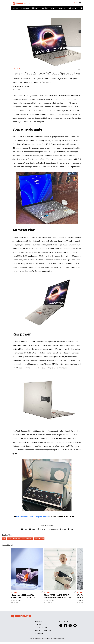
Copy (70, 529)
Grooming (25, 8)
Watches (45, 8)
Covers (54, 8)
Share (24, 529)
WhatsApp (42, 529)
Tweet (32, 529)
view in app (85, 8)
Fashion (15, 8)
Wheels (62, 8)
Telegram (53, 529)
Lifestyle (35, 8)
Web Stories (72, 8)
